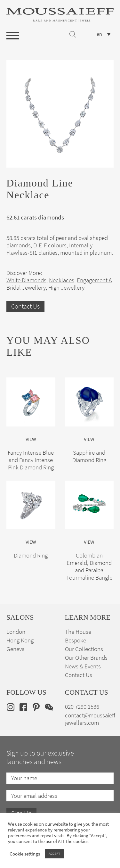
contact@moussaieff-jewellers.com (91, 719)
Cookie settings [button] (25, 854)
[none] (104, 34)
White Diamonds (26, 280)
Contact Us (25, 306)
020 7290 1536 (82, 707)
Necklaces (62, 280)
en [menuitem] (99, 34)
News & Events (83, 666)
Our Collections (84, 649)
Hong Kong (20, 640)
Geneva (16, 649)
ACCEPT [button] (54, 854)
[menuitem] (104, 34)
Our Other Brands (86, 658)
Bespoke (76, 640)
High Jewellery (66, 288)
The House (78, 632)
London (16, 632)
